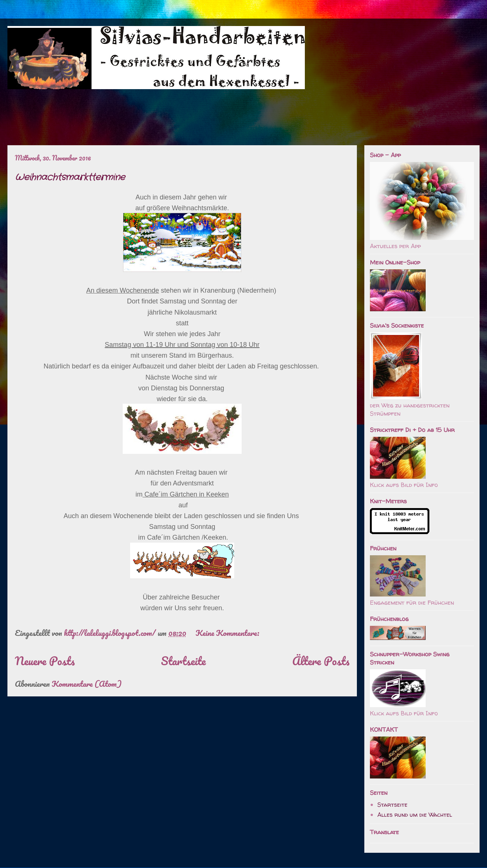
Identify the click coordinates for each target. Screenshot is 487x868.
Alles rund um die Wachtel (415, 815)
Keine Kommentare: (228, 633)
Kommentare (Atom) (87, 684)
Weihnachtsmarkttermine (70, 178)
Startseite (183, 661)
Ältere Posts (321, 661)
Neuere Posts (45, 661)
